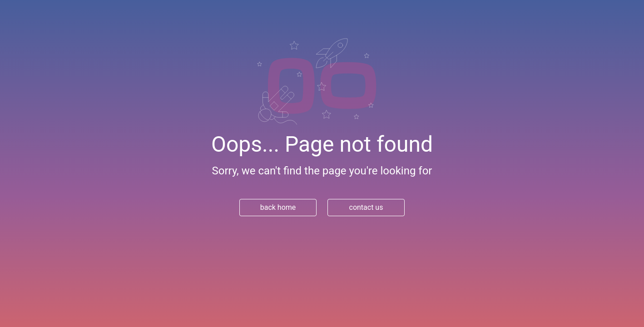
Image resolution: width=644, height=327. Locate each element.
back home (278, 207)
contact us (366, 207)
